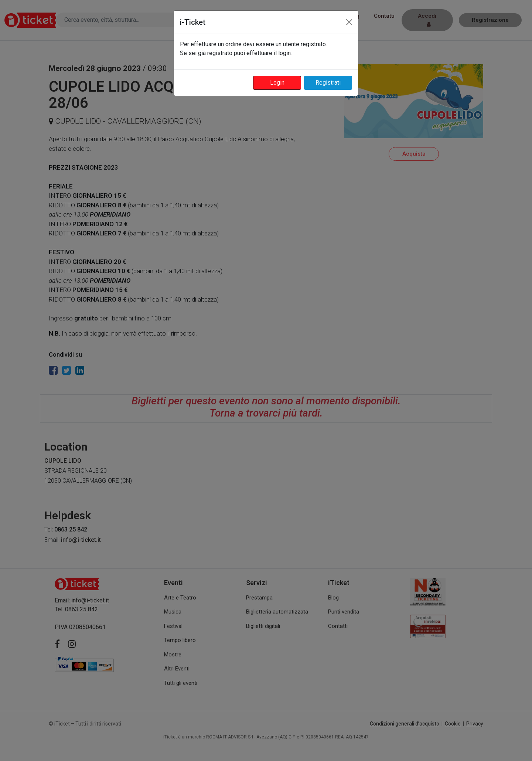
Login (277, 83)
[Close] (349, 22)
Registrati (328, 83)
